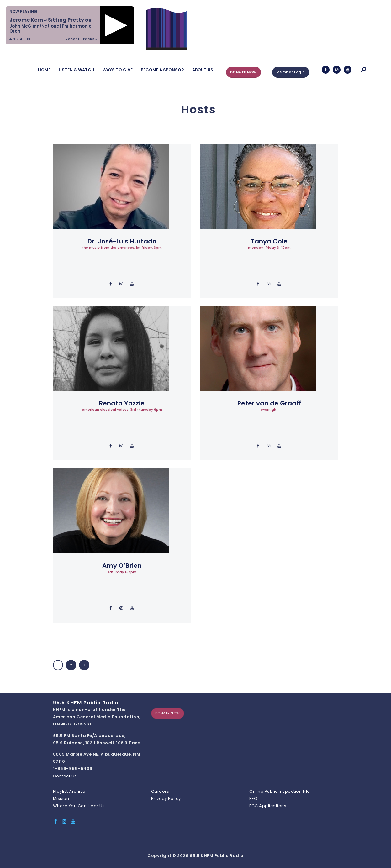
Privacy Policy (166, 799)
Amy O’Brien (122, 566)
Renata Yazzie (122, 403)
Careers (160, 791)
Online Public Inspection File (280, 791)
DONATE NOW (243, 72)
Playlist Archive (69, 791)
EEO (254, 799)
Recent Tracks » (81, 39)
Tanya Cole (269, 241)
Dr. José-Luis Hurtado (122, 241)
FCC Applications (268, 806)
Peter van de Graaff (269, 403)
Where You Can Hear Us (79, 806)
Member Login (291, 72)
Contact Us (65, 776)
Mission (61, 799)
